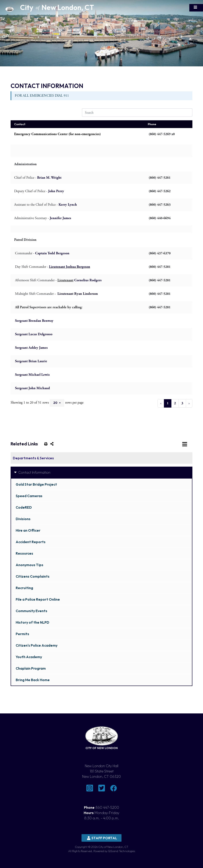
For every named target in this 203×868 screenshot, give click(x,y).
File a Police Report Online (38, 599)
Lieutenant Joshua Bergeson (70, 267)
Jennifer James (60, 218)
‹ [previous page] (161, 403)
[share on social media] (51, 444)
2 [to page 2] (175, 403)
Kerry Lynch (68, 205)
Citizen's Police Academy (37, 645)
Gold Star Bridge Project (36, 484)
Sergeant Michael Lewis (32, 375)
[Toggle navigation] (196, 8)
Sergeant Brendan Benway (34, 321)
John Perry (56, 191)
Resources (24, 553)
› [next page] (189, 403)
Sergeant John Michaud (32, 388)
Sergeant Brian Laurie (31, 361)
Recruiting (24, 588)
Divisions (23, 519)
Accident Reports (31, 542)
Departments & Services (33, 458)
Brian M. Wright (49, 178)
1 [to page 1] (168, 403)
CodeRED (24, 507)
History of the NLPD (32, 622)
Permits (22, 634)
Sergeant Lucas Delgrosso (34, 334)
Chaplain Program (31, 668)
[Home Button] (22, 8)
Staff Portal (102, 838)
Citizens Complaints (33, 576)
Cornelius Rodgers (87, 280)
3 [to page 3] (182, 403)
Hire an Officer (28, 530)
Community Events (31, 611)
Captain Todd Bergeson (52, 253)
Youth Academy (29, 657)
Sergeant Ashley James (31, 348)
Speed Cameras (29, 496)
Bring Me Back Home (33, 680)
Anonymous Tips (29, 565)
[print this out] (45, 444)
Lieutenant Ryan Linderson (78, 294)
